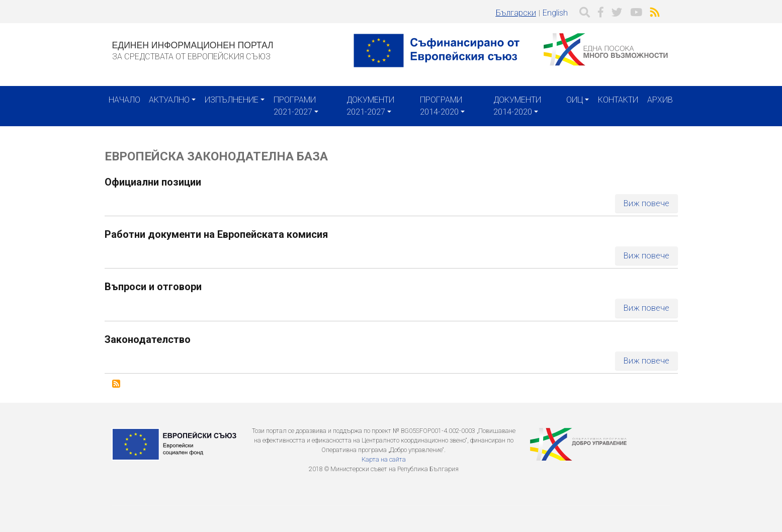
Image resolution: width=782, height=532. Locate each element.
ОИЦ (575, 100)
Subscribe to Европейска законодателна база (116, 384)
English (555, 13)
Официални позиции (153, 182)
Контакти (618, 100)
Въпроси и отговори (153, 287)
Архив (660, 100)
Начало (124, 100)
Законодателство (148, 339)
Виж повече (646, 203)
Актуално (169, 100)
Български (516, 13)
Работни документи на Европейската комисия (216, 234)
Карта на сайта (384, 459)
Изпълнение (232, 100)
